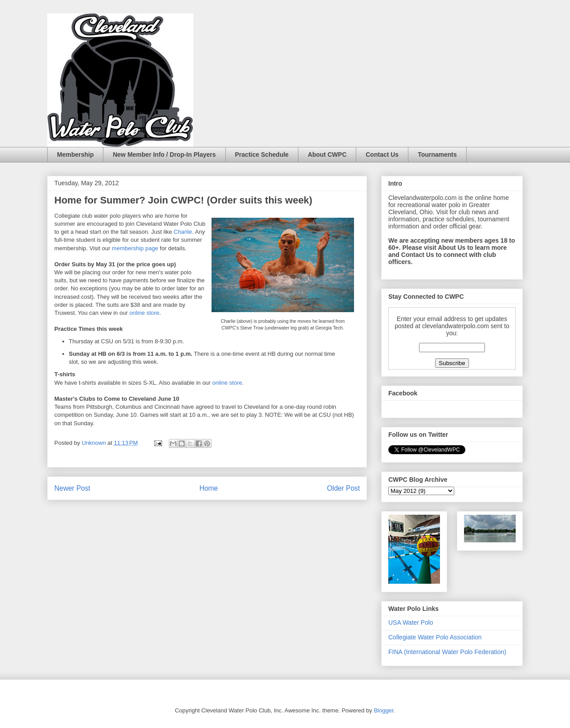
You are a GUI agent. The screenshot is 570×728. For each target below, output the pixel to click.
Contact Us (382, 155)
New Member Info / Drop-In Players (164, 155)
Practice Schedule (262, 155)
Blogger (383, 710)
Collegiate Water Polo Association (435, 637)
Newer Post (72, 488)
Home (209, 488)
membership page (135, 248)
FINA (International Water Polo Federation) (447, 652)
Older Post (343, 488)
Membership (75, 155)
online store (145, 313)
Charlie (183, 232)
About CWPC (327, 155)
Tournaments (437, 155)
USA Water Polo (411, 622)
